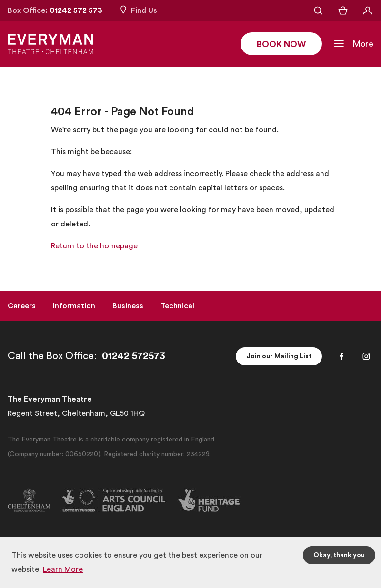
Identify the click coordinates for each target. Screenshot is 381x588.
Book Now (281, 44)
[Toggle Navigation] (353, 44)
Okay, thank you (339, 555)
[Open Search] (318, 10)
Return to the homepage (94, 246)
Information (74, 306)
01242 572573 (134, 356)
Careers (22, 306)
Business (128, 306)
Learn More (63, 569)
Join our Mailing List (279, 356)
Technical (177, 306)
